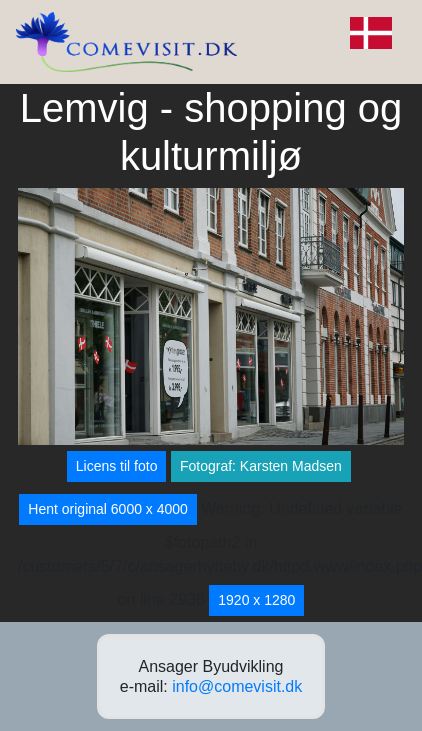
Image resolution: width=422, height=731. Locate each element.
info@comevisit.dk (237, 686)
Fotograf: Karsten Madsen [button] (261, 466)
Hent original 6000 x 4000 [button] (108, 509)
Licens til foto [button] (117, 466)
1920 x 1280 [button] (256, 600)
